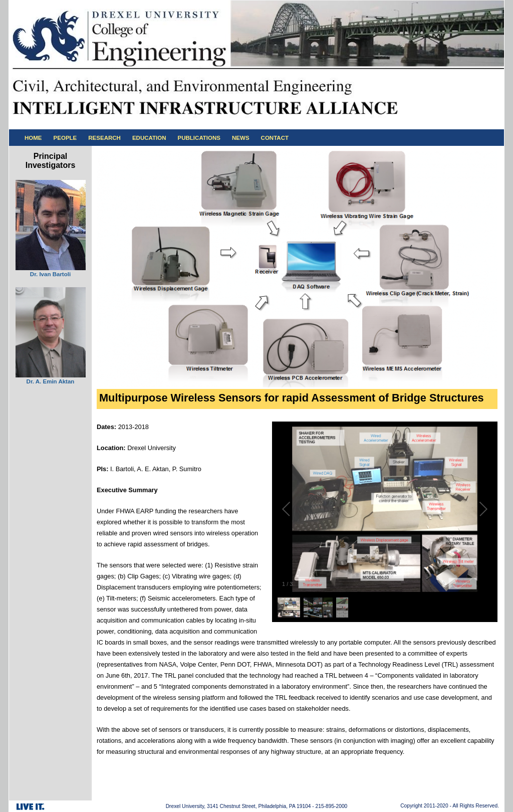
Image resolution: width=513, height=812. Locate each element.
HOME (33, 138)
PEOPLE (65, 138)
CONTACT (275, 138)
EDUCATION (149, 138)
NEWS (241, 138)
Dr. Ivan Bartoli (50, 274)
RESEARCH (104, 138)
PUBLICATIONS (199, 138)
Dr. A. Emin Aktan (51, 381)
